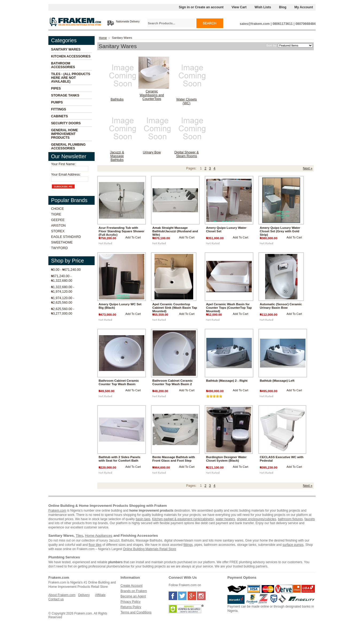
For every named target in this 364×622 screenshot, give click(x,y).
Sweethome (62, 242)
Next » (308, 168)
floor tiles (95, 545)
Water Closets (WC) (186, 101)
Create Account (131, 586)
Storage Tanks (65, 95)
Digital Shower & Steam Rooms (186, 154)
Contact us (56, 599)
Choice (57, 209)
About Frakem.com (62, 595)
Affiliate (100, 595)
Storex (58, 231)
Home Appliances (99, 536)
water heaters (225, 519)
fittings (188, 545)
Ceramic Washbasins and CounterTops (152, 95)
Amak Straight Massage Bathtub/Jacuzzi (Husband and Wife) (175, 231)
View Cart (239, 7)
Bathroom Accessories (63, 65)
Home (103, 38)
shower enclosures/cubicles (257, 519)
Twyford (59, 248)
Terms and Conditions (136, 612)
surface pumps (293, 545)
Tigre (56, 214)
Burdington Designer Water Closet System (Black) (226, 459)
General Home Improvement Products (65, 134)
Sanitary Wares (66, 49)
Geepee (58, 220)
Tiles (79, 536)
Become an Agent (133, 596)
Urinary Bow (152, 152)
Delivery (84, 595)
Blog (283, 7)
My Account (304, 7)
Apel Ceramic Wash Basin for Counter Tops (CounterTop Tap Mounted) (229, 308)
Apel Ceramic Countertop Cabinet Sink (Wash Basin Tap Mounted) (175, 308)
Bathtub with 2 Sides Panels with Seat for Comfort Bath (119, 459)
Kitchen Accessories (71, 56)
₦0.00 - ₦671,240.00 (66, 270)
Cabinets (59, 116)
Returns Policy (131, 607)
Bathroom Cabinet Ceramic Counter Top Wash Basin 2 (173, 382)
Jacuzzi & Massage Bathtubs (117, 156)
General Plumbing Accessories (68, 146)
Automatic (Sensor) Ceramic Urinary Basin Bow (281, 306)
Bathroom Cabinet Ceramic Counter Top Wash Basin (119, 382)
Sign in (184, 7)
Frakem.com (57, 511)
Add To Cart (133, 237)
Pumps (57, 102)
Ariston (58, 226)
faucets (310, 519)
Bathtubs (117, 99)
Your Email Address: (66, 175)
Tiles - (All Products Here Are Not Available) (71, 78)
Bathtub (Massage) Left (277, 380)
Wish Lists (263, 7)
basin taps (143, 519)
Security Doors (66, 123)
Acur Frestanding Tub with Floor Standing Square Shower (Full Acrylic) (121, 231)
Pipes (56, 88)
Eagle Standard (66, 237)
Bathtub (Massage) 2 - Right (227, 380)
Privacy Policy (131, 602)
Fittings (59, 109)
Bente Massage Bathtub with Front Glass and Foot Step (174, 459)
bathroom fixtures (290, 519)
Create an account (209, 7)
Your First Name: (63, 164)
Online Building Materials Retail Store (150, 549)
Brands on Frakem (134, 591)
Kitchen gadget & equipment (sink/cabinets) (183, 519)
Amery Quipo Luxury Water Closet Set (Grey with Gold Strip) (280, 231)
